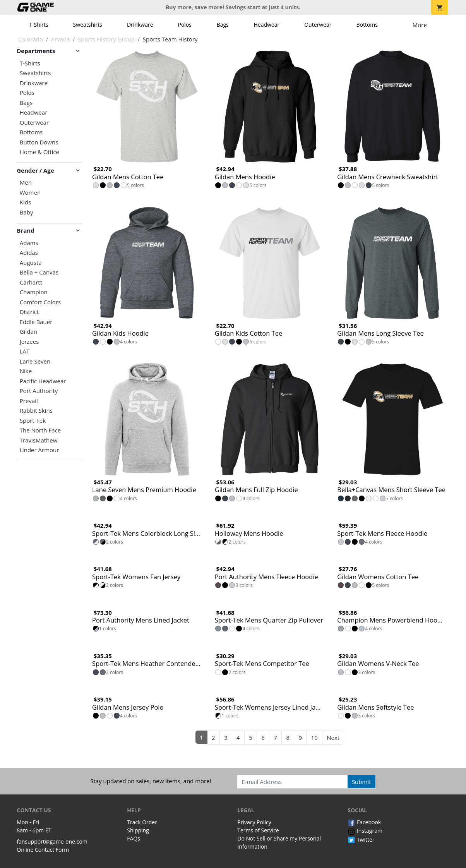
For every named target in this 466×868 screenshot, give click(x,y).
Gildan (28, 332)
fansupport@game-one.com (52, 841)
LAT (25, 351)
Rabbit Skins (36, 411)
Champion (34, 292)
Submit (361, 782)
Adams (29, 243)
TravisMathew (39, 440)
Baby (27, 212)
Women (30, 193)
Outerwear (318, 25)
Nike (26, 371)
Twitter (361, 840)
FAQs (134, 838)
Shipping (138, 830)
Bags (223, 25)
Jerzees (29, 342)
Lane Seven (35, 361)
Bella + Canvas (39, 272)
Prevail (29, 401)
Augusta (31, 263)
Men (26, 183)
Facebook (364, 822)
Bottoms (367, 25)
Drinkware (140, 25)
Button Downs (39, 142)
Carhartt (31, 282)
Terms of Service (258, 830)
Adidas (29, 253)
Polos (185, 25)
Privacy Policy (254, 822)
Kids (25, 202)
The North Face (40, 430)
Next (333, 738)
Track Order (142, 822)
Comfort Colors (40, 302)
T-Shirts (39, 25)
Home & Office (39, 152)
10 (314, 738)
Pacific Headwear (43, 381)
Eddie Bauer (36, 322)
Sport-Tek (33, 421)
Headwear (266, 25)
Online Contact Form (43, 850)
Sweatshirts (88, 25)
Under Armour (39, 450)
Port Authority (39, 391)
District (29, 312)
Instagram (365, 831)
